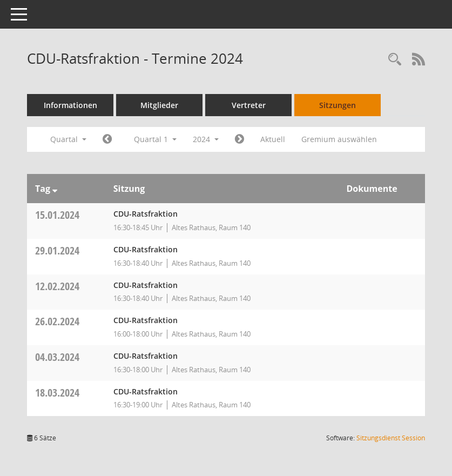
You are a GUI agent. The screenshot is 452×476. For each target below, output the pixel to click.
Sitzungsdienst (391, 438)
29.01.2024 (57, 250)
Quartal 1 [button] (155, 139)
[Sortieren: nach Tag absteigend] (55, 189)
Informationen (70, 105)
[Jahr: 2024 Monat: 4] (240, 139)
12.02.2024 (57, 286)
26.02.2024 (57, 321)
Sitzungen (338, 105)
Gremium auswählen (339, 139)
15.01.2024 (57, 215)
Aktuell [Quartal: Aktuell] (273, 139)
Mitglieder (159, 105)
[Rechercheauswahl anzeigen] (395, 60)
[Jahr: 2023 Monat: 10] (107, 139)
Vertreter (249, 105)
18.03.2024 (57, 393)
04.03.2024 (57, 357)
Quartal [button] (68, 139)
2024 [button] (206, 139)
